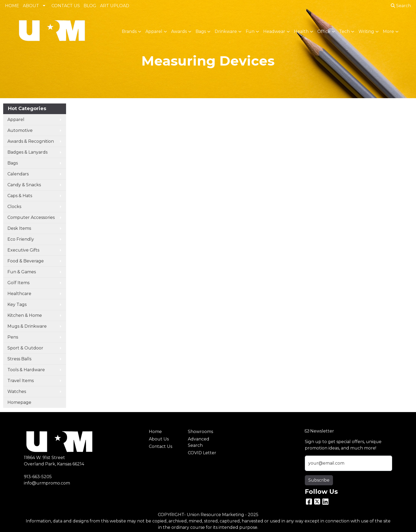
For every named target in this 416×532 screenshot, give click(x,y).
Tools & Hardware (26, 370)
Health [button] (301, 31)
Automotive (20, 130)
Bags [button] (201, 31)
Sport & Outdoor (25, 348)
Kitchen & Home (25, 315)
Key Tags (17, 304)
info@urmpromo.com (47, 483)
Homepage (19, 402)
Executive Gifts (23, 250)
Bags (13, 163)
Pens (13, 337)
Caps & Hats (20, 196)
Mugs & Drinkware (27, 326)
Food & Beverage (26, 261)
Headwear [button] (274, 31)
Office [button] (324, 31)
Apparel (16, 120)
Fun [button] (250, 31)
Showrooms (200, 432)
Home (155, 432)
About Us (159, 439)
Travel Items (21, 381)
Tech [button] (344, 31)
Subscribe (319, 480)
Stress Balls (19, 359)
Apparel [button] (154, 31)
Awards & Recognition (31, 141)
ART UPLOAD (115, 6)
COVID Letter (202, 453)
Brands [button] (129, 31)
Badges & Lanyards (27, 152)
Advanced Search (199, 442)
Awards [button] (179, 31)
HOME (12, 6)
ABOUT (31, 6)
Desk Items (19, 228)
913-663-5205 (38, 477)
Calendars (18, 174)
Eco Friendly (21, 239)
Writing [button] (366, 31)
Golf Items (18, 283)
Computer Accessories (31, 217)
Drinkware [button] (226, 31)
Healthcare (19, 294)
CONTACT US (66, 6)
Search (401, 6)
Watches (17, 392)
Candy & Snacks (24, 185)
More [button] (388, 31)
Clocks (14, 207)
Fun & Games (22, 272)
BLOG (90, 6)
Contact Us (161, 446)
